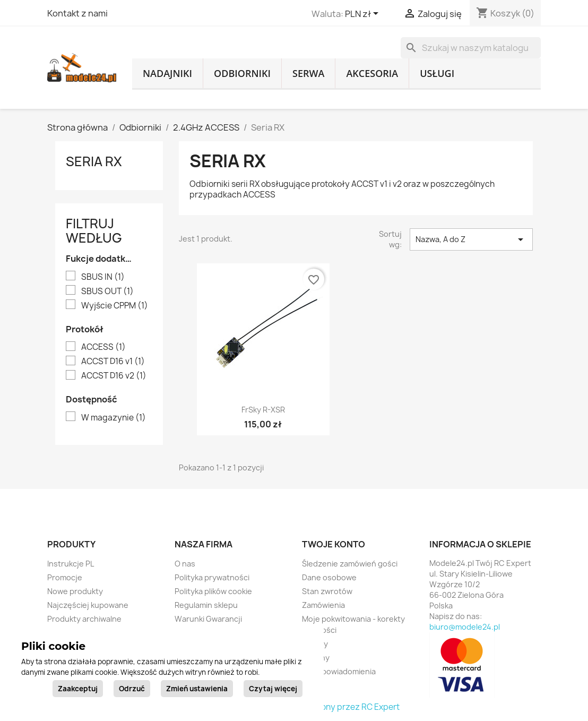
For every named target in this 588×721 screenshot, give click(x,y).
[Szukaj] (471, 48)
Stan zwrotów (327, 591)
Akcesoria (372, 73)
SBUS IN (103, 277)
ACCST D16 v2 (114, 376)
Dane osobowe (329, 577)
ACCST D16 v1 (113, 362)
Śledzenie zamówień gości (350, 564)
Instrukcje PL (71, 564)
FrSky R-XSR (263, 410)
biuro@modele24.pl (465, 627)
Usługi (437, 73)
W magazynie (114, 418)
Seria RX (94, 161)
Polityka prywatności (212, 577)
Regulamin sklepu (206, 605)
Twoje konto (334, 544)
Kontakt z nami (77, 13)
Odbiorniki (242, 73)
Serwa (308, 73)
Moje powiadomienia (339, 671)
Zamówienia (323, 605)
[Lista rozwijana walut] (364, 14)
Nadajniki (167, 73)
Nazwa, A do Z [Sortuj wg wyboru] (471, 239)
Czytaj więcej (273, 689)
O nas (185, 564)
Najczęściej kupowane (88, 605)
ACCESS (103, 347)
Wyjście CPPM (115, 306)
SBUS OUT (107, 291)
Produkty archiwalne (84, 619)
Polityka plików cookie (213, 591)
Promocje (65, 577)
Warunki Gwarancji (208, 619)
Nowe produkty (75, 591)
